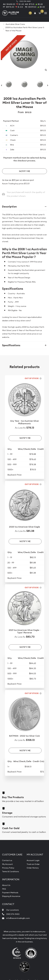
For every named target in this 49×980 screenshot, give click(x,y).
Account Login (33, 860)
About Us (6, 885)
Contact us (7, 860)
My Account (7, 864)
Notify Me (25, 171)
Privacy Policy (8, 868)
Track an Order (33, 864)
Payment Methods (10, 893)
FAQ (4, 889)
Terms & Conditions (11, 871)
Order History (33, 868)
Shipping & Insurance (11, 896)
